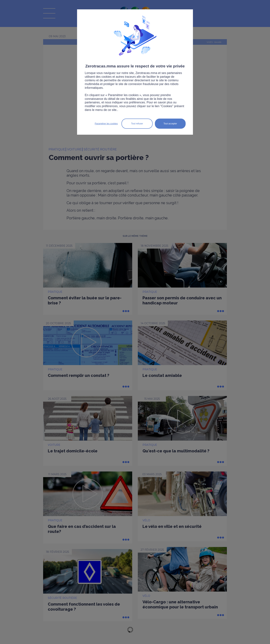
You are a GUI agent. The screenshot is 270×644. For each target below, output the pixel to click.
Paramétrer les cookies (106, 124)
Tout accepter (170, 124)
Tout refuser (137, 124)
